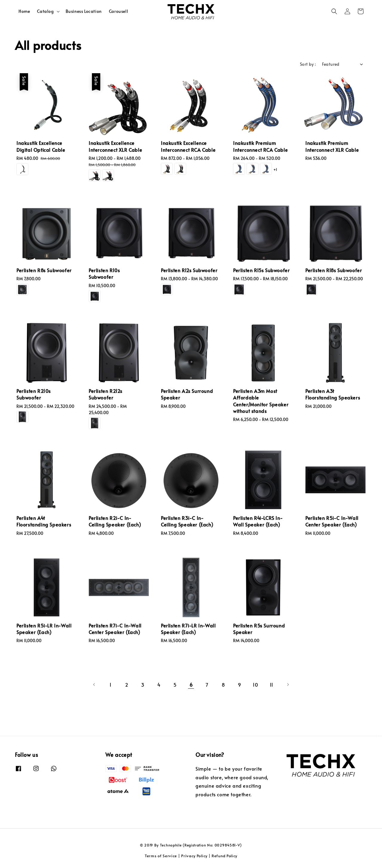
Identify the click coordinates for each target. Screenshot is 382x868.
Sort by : (308, 64)
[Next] (288, 685)
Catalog (45, 11)
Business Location (84, 11)
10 (255, 685)
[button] (334, 11)
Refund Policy (224, 856)
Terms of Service (161, 856)
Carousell (118, 11)
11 (272, 685)
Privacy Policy (194, 856)
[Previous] (94, 685)
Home (24, 11)
